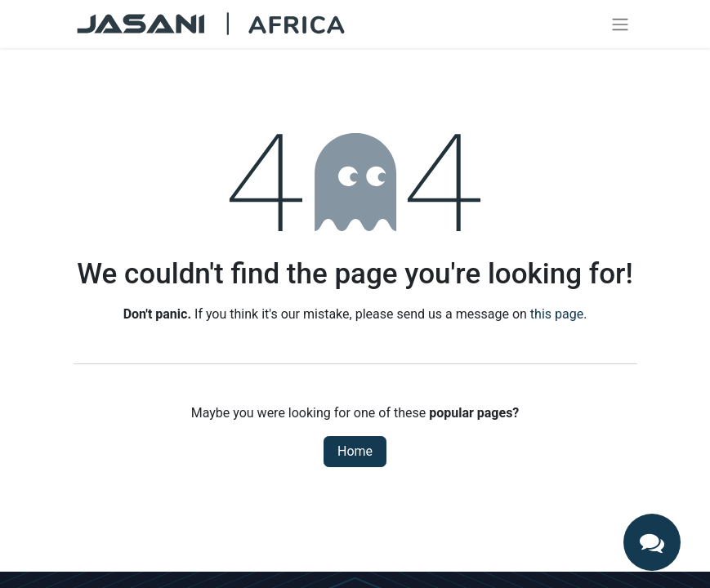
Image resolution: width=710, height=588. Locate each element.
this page (557, 314)
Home (355, 451)
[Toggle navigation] (620, 24)
